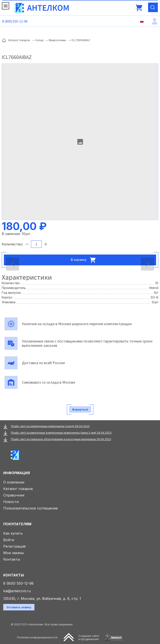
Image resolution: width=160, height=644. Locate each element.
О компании (14, 482)
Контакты (12, 559)
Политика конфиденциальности (37, 637)
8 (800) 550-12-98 (15, 21)
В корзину (84, 260)
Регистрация (14, 546)
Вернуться (80, 409)
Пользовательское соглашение (31, 508)
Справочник (14, 495)
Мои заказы (14, 553)
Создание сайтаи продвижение (89, 638)
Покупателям (17, 524)
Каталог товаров (18, 489)
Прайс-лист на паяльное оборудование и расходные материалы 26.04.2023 (61, 439)
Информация (17, 473)
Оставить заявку (19, 607)
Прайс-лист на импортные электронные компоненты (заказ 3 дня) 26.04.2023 (61, 433)
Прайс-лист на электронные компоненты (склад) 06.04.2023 (50, 426)
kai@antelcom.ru (17, 591)
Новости (11, 502)
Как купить (13, 533)
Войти (9, 540)
